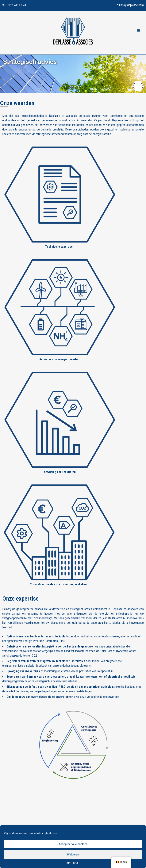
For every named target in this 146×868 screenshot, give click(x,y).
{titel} (69, 863)
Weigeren (73, 855)
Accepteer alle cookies (73, 844)
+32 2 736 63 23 (14, 5)
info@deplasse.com (130, 5)
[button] (134, 87)
